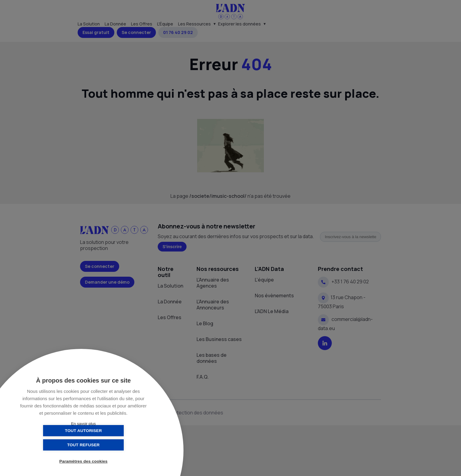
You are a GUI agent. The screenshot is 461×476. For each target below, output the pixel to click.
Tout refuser (114, 445)
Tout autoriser (53, 445)
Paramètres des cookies (84, 462)
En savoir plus (83, 424)
